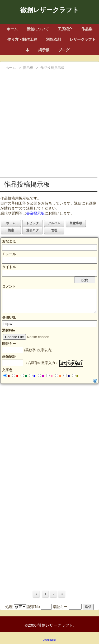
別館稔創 (53, 39)
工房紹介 (65, 29)
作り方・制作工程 (22, 39)
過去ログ (32, 230)
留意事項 (76, 223)
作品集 (87, 29)
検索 (11, 230)
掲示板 (44, 50)
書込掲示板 (35, 213)
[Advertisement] (49, 123)
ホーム (12, 29)
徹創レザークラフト (50, 10)
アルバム (54, 223)
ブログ (64, 50)
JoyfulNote (49, 640)
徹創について (38, 29)
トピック (32, 223)
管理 (54, 230)
